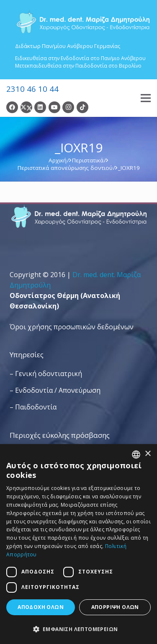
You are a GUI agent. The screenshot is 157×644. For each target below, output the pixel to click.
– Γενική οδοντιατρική (46, 374)
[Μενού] (146, 98)
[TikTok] (82, 107)
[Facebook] (12, 107)
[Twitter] (26, 107)
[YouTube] (54, 107)
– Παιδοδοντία (33, 407)
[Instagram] (68, 107)
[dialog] (78, 544)
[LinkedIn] (40, 107)
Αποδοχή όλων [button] (41, 607)
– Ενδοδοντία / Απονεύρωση (55, 390)
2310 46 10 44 (32, 89)
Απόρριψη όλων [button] (115, 607)
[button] (78, 629)
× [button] (148, 454)
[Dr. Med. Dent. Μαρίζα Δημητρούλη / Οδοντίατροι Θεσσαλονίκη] (83, 22)
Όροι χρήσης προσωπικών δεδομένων (72, 327)
